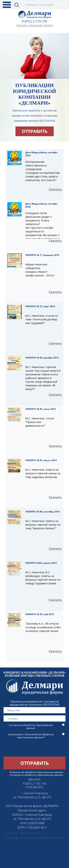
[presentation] (28, 749)
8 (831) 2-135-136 (34, 21)
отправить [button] (35, 131)
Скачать (55, 189)
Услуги (24, 833)
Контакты (34, 833)
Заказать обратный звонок (34, 25)
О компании (11, 833)
